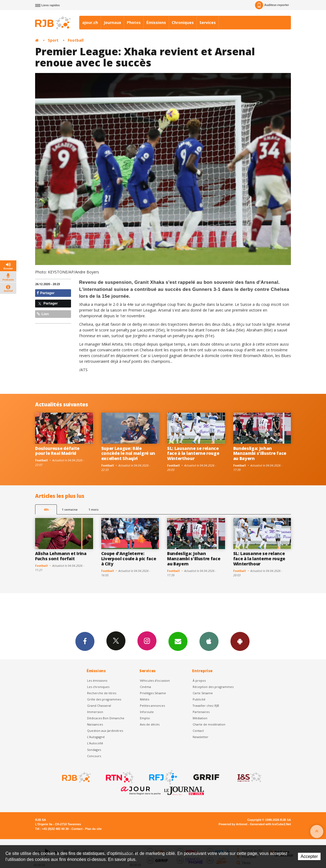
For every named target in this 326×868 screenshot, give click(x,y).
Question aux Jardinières (105, 731)
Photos (134, 22)
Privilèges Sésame (153, 693)
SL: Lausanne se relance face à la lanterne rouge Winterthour (193, 453)
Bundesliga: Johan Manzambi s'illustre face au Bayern (260, 453)
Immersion (95, 712)
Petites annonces (152, 706)
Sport (53, 40)
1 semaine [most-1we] (70, 509)
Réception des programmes (213, 687)
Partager (46, 293)
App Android (240, 641)
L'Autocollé (95, 743)
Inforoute (147, 712)
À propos (199, 680)
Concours (94, 756)
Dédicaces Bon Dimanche (106, 718)
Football (76, 40)
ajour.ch (90, 22)
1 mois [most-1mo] (93, 509)
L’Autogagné (96, 737)
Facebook (85, 641)
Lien (43, 314)
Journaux (112, 22)
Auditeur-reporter (272, 5)
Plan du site (93, 829)
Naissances (95, 724)
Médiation (200, 718)
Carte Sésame (203, 693)
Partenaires (201, 712)
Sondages (94, 750)
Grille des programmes (104, 699)
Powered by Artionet (233, 824)
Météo (145, 699)
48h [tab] (46, 509)
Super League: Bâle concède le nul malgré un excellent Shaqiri (128, 453)
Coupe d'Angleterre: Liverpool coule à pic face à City (129, 559)
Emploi (145, 718)
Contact (198, 731)
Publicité (199, 699)
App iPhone (209, 641)
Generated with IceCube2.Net (270, 824)
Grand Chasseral (99, 706)
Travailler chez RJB (206, 706)
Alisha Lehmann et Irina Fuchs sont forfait (61, 556)
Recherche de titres (102, 693)
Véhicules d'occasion (155, 680)
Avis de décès (150, 724)
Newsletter (201, 737)
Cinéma (145, 687)
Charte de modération (209, 724)
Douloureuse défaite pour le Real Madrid (57, 451)
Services (208, 22)
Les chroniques (98, 687)
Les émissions (97, 680)
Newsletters (178, 641)
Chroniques (183, 22)
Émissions (156, 22)
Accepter (309, 856)
